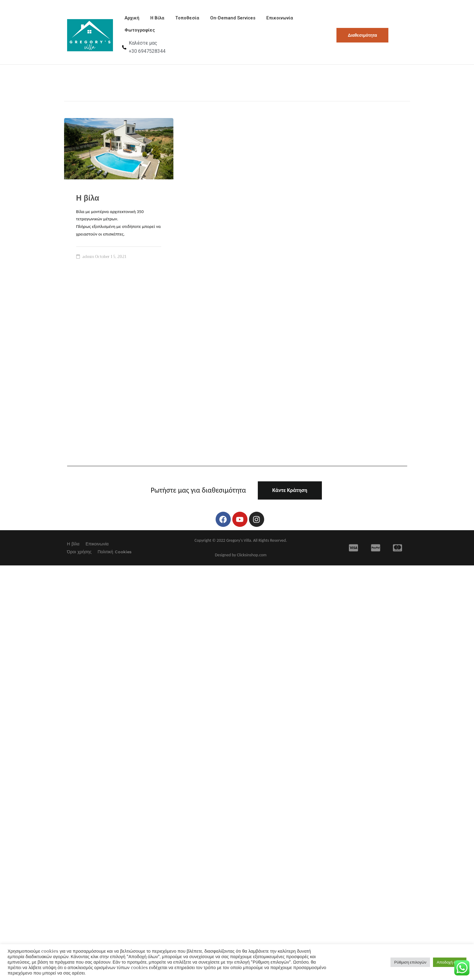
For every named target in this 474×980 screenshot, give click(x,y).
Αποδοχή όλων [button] (450, 962)
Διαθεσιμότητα (362, 37)
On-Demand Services (222, 19)
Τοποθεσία (179, 19)
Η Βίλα (152, 19)
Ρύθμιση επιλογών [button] (410, 962)
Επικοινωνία (267, 19)
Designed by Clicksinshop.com (241, 559)
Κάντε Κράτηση (290, 494)
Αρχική (130, 19)
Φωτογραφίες (139, 33)
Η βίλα (88, 202)
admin (88, 261)
